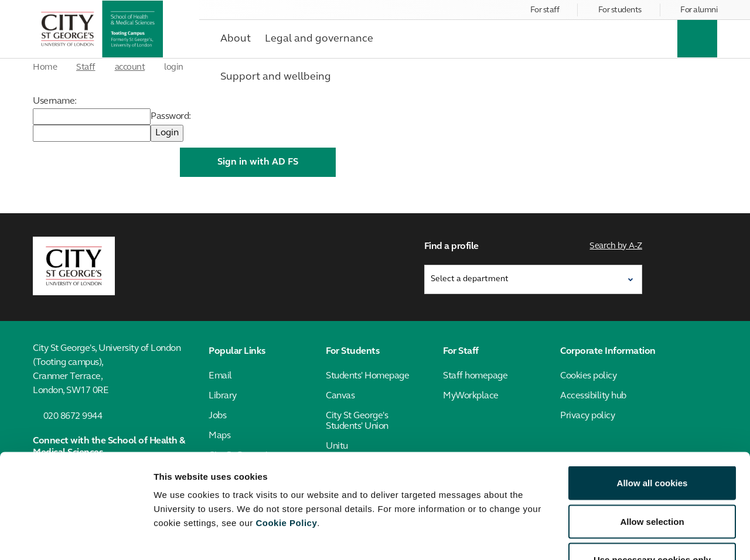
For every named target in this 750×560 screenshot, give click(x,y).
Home (45, 68)
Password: (171, 117)
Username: (55, 101)
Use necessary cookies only (652, 483)
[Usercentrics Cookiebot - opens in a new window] (76, 537)
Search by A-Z (616, 245)
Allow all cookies (652, 406)
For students (620, 10)
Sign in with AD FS (258, 162)
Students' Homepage (367, 374)
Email (220, 374)
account (130, 68)
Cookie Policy (286, 446)
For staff (545, 10)
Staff (86, 68)
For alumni (699, 10)
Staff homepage (475, 374)
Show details (615, 537)
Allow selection (652, 445)
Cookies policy (588, 374)
